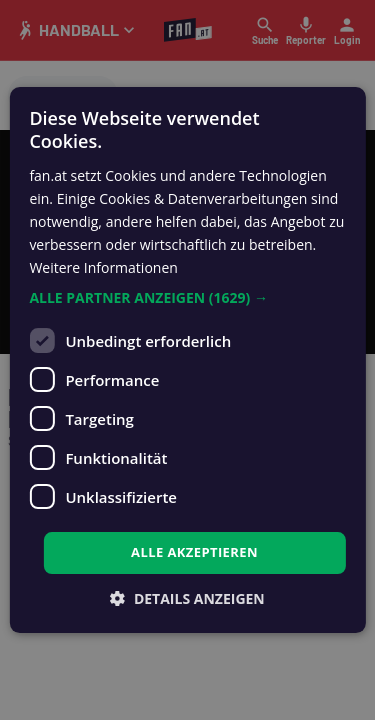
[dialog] (187, 360)
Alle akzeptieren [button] (194, 552)
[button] (187, 298)
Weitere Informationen (103, 267)
